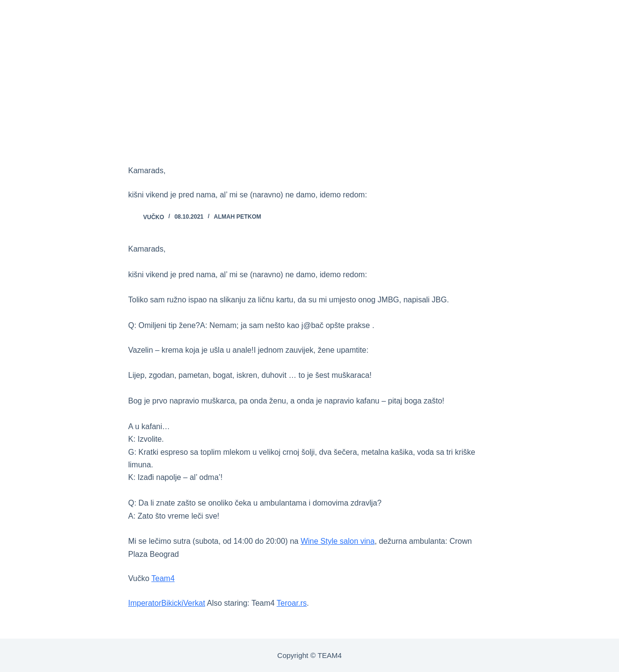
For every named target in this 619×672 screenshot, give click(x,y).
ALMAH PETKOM (237, 217)
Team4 (163, 578)
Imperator (145, 603)
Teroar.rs (292, 603)
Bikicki (172, 603)
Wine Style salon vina (338, 541)
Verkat (194, 603)
